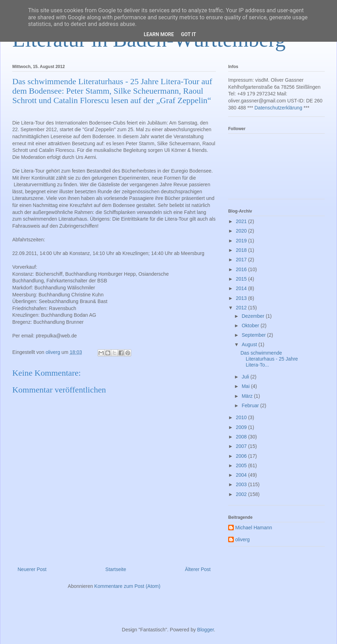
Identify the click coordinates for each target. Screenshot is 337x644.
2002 (242, 494)
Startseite (116, 569)
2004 (242, 475)
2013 (242, 298)
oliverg (242, 539)
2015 (242, 279)
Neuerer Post (32, 569)
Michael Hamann (254, 528)
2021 (242, 221)
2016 (242, 269)
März (248, 396)
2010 (242, 417)
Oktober (251, 326)
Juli (246, 377)
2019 (242, 241)
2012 (242, 308)
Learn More (159, 34)
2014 (242, 288)
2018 (242, 250)
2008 (242, 437)
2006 (242, 456)
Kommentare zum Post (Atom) (127, 586)
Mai (246, 386)
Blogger (206, 630)
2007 (242, 446)
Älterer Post (198, 569)
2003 (242, 484)
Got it (188, 34)
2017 (242, 260)
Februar (251, 405)
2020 (242, 231)
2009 (242, 427)
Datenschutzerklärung (278, 108)
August (250, 344)
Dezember (253, 316)
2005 (242, 465)
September (254, 335)
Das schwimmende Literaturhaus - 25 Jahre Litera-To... (269, 359)
